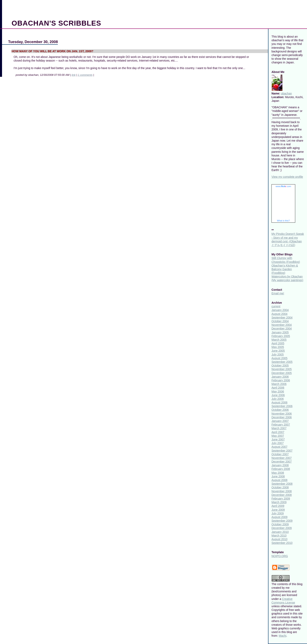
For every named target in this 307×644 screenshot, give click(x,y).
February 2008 (281, 469)
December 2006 (282, 417)
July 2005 (278, 355)
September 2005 (282, 362)
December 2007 (282, 462)
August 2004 (280, 314)
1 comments (85, 75)
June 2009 (278, 510)
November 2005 (282, 369)
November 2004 (282, 325)
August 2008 (280, 480)
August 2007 (280, 447)
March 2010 (279, 536)
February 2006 (281, 380)
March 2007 (279, 428)
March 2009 (279, 502)
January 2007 (280, 421)
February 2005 (281, 336)
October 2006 (280, 410)
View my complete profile (287, 177)
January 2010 (280, 532)
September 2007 (282, 451)
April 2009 (278, 506)
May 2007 (278, 436)
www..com (283, 186)
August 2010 (280, 539)
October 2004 (280, 321)
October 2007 (280, 454)
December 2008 (282, 495)
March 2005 (279, 340)
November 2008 (282, 491)
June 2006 (278, 395)
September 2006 (282, 406)
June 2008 (278, 476)
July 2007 (278, 443)
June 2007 (278, 439)
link (74, 75)
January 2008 (280, 465)
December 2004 (282, 329)
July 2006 (278, 399)
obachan (287, 93)
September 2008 (282, 484)
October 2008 (280, 487)
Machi (283, 636)
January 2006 (280, 377)
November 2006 (282, 414)
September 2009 (282, 521)
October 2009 (280, 524)
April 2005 (278, 343)
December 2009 (282, 528)
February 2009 (281, 499)
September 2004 (282, 318)
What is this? (283, 221)
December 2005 (282, 373)
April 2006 (278, 388)
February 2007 (281, 425)
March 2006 (279, 384)
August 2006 (280, 402)
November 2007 (282, 458)
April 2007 (278, 432)
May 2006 (278, 391)
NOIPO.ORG (280, 556)
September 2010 (282, 543)
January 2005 (280, 332)
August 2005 (280, 358)
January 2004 (280, 310)
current (276, 306)
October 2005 (280, 365)
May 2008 (278, 473)
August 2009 (280, 517)
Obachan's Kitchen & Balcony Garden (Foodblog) (285, 269)
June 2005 (278, 351)
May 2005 (278, 347)
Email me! (278, 293)
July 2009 (278, 513)
